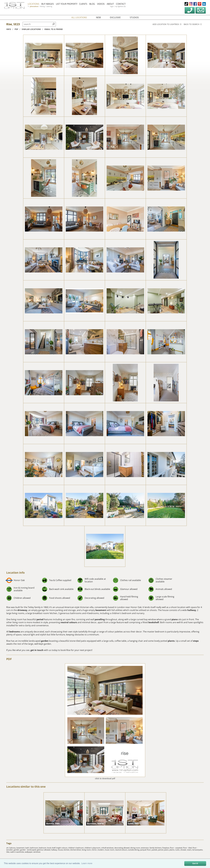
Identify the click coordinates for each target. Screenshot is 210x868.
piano (175, 619)
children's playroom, (93, 848)
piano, (167, 850)
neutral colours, (121, 850)
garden (45, 641)
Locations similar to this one (26, 787)
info (9, 29)
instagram (191, 4)
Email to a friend (54, 29)
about (110, 4)
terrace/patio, (198, 850)
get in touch (37, 650)
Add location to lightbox (167, 24)
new (98, 17)
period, (161, 850)
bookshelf (154, 622)
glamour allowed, (44, 850)
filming (42, 6)
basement (101, 610)
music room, (110, 850)
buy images (48, 4)
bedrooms (15, 632)
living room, (87, 850)
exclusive (115, 17)
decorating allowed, (122, 848)
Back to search (193, 24)
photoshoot (34, 6)
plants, (172, 850)
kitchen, (67, 850)
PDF (9, 659)
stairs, (190, 850)
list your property (67, 4)
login (112, 6)
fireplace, (166, 848)
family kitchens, (156, 848)
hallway (192, 610)
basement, (21, 848)
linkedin (204, 4)
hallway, (54, 850)
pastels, (155, 850)
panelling (100, 619)
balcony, (13, 848)
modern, (101, 850)
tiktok (186, 4)
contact (121, 4)
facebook (195, 4)
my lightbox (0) (120, 6)
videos (101, 4)
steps (196, 641)
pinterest (200, 4)
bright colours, (62, 848)
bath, (28, 848)
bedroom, (43, 848)
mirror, (95, 850)
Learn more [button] (87, 863)
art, (8, 848)
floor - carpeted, (177, 848)
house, (61, 850)
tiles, (8, 852)
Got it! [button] (195, 863)
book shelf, (52, 848)
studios (134, 17)
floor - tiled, (188, 848)
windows (37, 852)
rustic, (178, 850)
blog (92, 4)
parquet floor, (146, 850)
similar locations (31, 29)
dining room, (136, 848)
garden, (17, 850)
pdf (16, 29)
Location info (15, 573)
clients (83, 4)
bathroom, (34, 848)
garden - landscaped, (29, 850)
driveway (22, 610)
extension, (145, 848)
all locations (79, 17)
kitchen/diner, (76, 850)
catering (49, 6)
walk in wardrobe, (18, 852)
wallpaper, (29, 852)
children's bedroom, (76, 848)
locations (33, 4)
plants (171, 641)
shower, (184, 850)
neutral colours (69, 622)
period (40, 619)
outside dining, (134, 850)
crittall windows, (108, 848)
